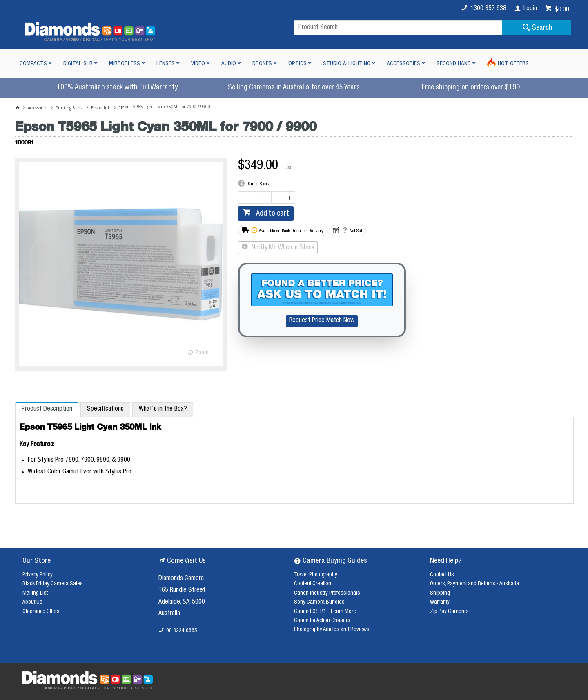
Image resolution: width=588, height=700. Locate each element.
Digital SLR (78, 64)
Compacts (33, 64)
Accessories (403, 64)
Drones (262, 64)
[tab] (47, 409)
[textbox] (398, 28)
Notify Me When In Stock (282, 248)
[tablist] (294, 453)
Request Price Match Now (322, 321)
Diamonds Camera (181, 579)
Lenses (166, 64)
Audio (229, 64)
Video (198, 64)
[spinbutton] (256, 198)
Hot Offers (513, 64)
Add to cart (272, 214)
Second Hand (454, 64)
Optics (297, 64)
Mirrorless (125, 64)
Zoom (202, 353)
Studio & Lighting (347, 64)
